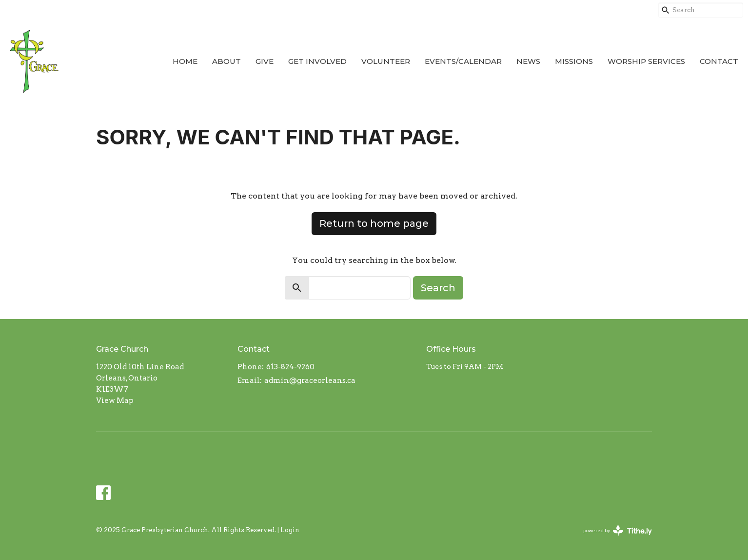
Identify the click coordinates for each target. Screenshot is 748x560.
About (226, 61)
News (528, 61)
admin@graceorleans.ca (310, 380)
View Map (115, 400)
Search (438, 288)
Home (185, 61)
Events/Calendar (463, 61)
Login (290, 530)
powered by (618, 530)
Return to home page (374, 223)
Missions (574, 61)
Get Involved (317, 61)
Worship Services (646, 61)
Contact (719, 61)
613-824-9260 (290, 367)
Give (265, 61)
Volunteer (386, 61)
